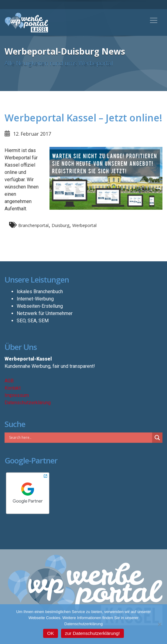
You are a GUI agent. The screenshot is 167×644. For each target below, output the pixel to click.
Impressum (17, 395)
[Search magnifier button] (157, 438)
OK (50, 633)
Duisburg (60, 225)
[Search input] (80, 437)
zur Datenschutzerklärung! (92, 633)
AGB (9, 381)
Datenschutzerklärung (28, 403)
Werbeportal (84, 225)
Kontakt (13, 388)
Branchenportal (33, 225)
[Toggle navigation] (154, 20)
